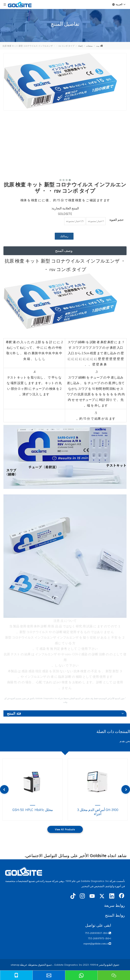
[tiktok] (72, 896)
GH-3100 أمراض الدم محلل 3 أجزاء (98, 812)
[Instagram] (82, 896)
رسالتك (64, 236)
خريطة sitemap (19, 965)
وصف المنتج (64, 250)
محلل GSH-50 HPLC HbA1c (33, 810)
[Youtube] (92, 896)
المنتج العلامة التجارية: (65, 208)
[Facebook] (122, 896)
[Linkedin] (112, 896)
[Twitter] (102, 896)
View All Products (65, 829)
